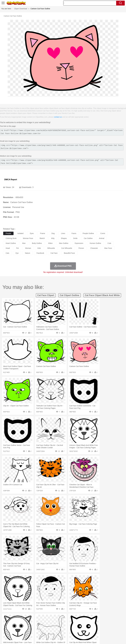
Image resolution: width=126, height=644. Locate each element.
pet (17, 248)
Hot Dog (115, 633)
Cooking (108, 633)
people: (6, 625)
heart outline (11, 243)
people (8, 233)
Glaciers (59, 618)
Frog (75, 621)
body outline (37, 243)
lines (63, 233)
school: (6, 629)
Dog (48, 621)
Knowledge (77, 629)
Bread (102, 633)
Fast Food (37, 633)
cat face (54, 253)
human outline (95, 243)
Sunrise (85, 618)
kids (39, 248)
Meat (49, 633)
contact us (58, 117)
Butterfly (26, 621)
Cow (43, 621)
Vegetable (71, 633)
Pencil (47, 629)
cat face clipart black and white (102, 295)
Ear (56, 625)
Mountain (92, 618)
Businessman (43, 625)
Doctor (51, 625)
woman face (28, 238)
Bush (104, 618)
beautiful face (69, 253)
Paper (97, 629)
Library (84, 629)
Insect (89, 621)
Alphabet (109, 629)
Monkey (100, 621)
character (94, 248)
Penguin (117, 621)
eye (17, 253)
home (73, 625)
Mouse (106, 621)
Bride (22, 625)
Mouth (97, 625)
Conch (37, 618)
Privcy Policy (93, 639)
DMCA (109, 639)
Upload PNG (119, 639)
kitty (53, 238)
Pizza (90, 633)
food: (5, 632)
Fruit (44, 633)
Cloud (110, 618)
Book (26, 629)
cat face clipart (46, 295)
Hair (78, 625)
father (91, 625)
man (24, 243)
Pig (111, 621)
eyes (32, 233)
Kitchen (78, 633)
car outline (88, 238)
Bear (16, 621)
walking (66, 625)
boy (86, 625)
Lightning (72, 618)
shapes (64, 238)
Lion (94, 621)
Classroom (33, 629)
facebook (40, 253)
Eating (96, 633)
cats (7, 253)
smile (75, 238)
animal (102, 238)
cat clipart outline (70, 295)
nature (28, 253)
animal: (6, 621)
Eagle (58, 621)
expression (79, 243)
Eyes (60, 625)
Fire (48, 618)
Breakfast (12, 633)
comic (103, 233)
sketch (42, 238)
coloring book (11, 238)
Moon (79, 618)
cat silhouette (67, 248)
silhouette (51, 248)
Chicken (37, 621)
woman (28, 248)
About (78, 639)
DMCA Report (11, 180)
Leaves (25, 618)
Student (13, 629)
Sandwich (55, 633)
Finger (108, 625)
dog (53, 233)
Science (91, 629)
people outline (88, 233)
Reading (41, 629)
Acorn (12, 618)
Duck (52, 621)
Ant (12, 621)
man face (108, 248)
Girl (82, 625)
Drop (115, 618)
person (81, 248)
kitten (50, 243)
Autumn (18, 618)
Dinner (84, 633)
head (8, 248)
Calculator (117, 629)
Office (103, 629)
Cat (32, 621)
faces (74, 233)
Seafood (63, 633)
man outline (64, 243)
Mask (12, 625)
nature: (5, 618)
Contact (102, 639)
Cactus (31, 618)
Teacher (20, 629)
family (28, 625)
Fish (70, 621)
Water (99, 618)
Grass (66, 618)
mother (34, 625)
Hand (114, 625)
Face (103, 625)
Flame (53, 618)
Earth (43, 618)
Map (70, 629)
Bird (20, 621)
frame (43, 233)
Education (54, 629)
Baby (17, 625)
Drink (31, 633)
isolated (20, 233)
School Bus (63, 629)
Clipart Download (21, 9)
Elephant (64, 621)
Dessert (25, 633)
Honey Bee (82, 621)
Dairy (19, 633)
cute (109, 243)
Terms (84, 639)
